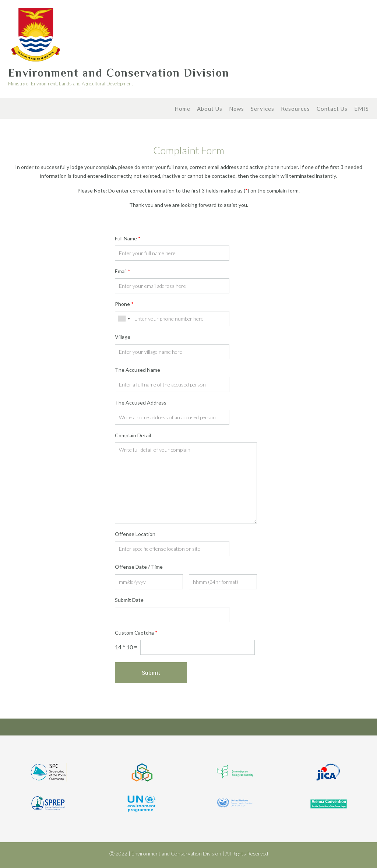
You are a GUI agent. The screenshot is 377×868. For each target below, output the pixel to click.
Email (123, 271)
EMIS (362, 109)
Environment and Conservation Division (119, 73)
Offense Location (135, 534)
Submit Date (129, 600)
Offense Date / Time (139, 567)
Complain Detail (133, 435)
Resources (295, 109)
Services (263, 109)
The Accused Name (138, 370)
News (237, 109)
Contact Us (332, 109)
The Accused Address (141, 403)
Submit (151, 673)
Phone (124, 304)
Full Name (128, 238)
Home (182, 109)
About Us (210, 109)
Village (123, 337)
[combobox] (124, 319)
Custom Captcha (136, 633)
